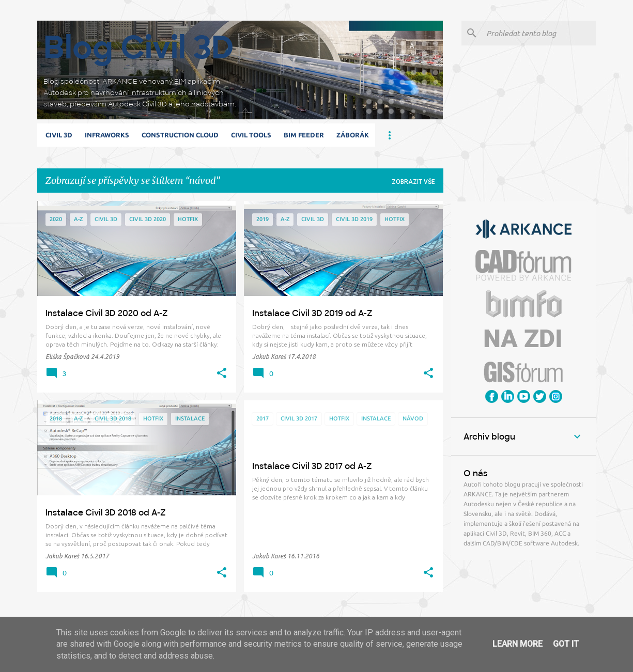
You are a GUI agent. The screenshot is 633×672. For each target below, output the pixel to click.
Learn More (518, 644)
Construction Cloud (180, 135)
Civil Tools (251, 135)
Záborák (353, 135)
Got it (566, 644)
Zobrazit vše (413, 182)
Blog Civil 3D (139, 47)
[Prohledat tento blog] (539, 33)
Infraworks (107, 135)
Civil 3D (59, 135)
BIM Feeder (304, 135)
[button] (222, 373)
